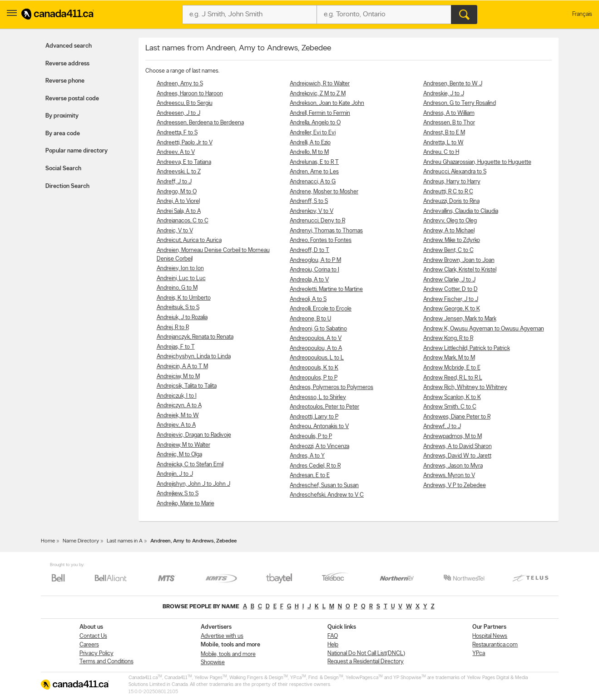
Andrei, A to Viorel (178, 201)
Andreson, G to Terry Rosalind (460, 103)
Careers (89, 645)
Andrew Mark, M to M (449, 358)
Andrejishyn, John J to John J (193, 484)
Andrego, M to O (177, 192)
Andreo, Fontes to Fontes (321, 240)
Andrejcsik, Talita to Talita (187, 386)
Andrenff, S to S (309, 201)
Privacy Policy (97, 653)
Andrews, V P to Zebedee (455, 486)
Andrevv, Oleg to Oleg (450, 221)
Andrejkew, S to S (178, 494)
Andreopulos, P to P (314, 378)
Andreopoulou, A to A (316, 348)
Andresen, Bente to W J (453, 84)
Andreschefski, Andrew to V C (327, 495)
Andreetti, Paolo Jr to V (185, 143)
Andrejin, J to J (175, 474)
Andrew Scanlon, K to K (452, 397)
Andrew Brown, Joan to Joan (459, 260)
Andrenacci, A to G (313, 182)
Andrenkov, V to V (312, 211)
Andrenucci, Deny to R (317, 221)
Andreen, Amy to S (180, 84)
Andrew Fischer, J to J (451, 299)
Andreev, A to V (176, 152)
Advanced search (69, 46)
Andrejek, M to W (178, 416)
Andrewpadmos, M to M (453, 436)
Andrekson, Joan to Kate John (327, 103)
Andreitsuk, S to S (178, 308)
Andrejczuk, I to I (177, 396)
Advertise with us (222, 636)
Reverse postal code (72, 99)
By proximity (62, 116)
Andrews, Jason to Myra (453, 466)
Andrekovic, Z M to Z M (318, 94)
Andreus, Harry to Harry (452, 182)
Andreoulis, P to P (311, 436)
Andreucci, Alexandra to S (455, 172)
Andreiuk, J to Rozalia (182, 318)
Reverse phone (65, 81)
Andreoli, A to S (308, 299)
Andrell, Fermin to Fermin (320, 113)
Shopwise (213, 663)
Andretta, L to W (443, 143)
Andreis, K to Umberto (184, 298)
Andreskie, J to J (444, 94)
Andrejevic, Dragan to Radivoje (194, 435)
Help (333, 645)
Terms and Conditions (106, 662)
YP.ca (479, 653)
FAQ (333, 636)
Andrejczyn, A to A (179, 406)
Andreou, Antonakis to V (319, 426)
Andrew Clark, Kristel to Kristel (460, 270)
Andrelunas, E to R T (314, 162)
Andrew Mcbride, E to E (452, 368)
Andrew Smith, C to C (450, 407)
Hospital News (490, 636)
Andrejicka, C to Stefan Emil (190, 465)
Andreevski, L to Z (179, 172)
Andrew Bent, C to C (448, 250)
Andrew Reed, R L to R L (453, 378)
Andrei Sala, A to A (179, 211)
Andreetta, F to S (177, 133)
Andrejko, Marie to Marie (186, 504)
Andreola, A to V (309, 280)
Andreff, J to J (174, 182)
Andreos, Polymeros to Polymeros (332, 387)
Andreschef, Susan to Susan (324, 486)
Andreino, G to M (177, 288)
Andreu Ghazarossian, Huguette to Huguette (477, 162)
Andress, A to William (449, 113)
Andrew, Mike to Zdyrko (452, 240)
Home (48, 541)
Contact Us (93, 636)
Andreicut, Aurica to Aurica (189, 240)
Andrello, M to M (309, 152)
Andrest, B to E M (444, 133)
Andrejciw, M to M (178, 377)
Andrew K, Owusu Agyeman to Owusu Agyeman (484, 329)
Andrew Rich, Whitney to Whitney (465, 387)
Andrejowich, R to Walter (320, 84)
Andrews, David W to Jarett (457, 456)
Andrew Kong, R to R (448, 338)
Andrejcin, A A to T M (182, 367)
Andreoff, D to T (309, 250)
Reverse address (67, 64)
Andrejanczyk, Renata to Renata (195, 337)
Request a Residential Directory (366, 662)
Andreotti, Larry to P (314, 417)
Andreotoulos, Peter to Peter (324, 407)
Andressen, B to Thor (449, 123)
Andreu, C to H (441, 152)
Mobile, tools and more (228, 654)
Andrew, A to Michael (449, 231)
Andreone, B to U (310, 319)
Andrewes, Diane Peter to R (457, 417)
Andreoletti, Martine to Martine (326, 289)
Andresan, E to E (310, 476)
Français (582, 14)
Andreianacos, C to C (183, 221)
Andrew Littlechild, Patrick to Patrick (467, 348)
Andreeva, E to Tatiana (184, 162)
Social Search (63, 169)
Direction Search (67, 186)
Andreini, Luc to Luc (181, 279)
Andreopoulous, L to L (317, 358)
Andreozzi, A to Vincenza (319, 446)
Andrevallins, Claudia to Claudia (461, 211)
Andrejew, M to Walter (183, 445)
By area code (63, 134)
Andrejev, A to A (176, 425)
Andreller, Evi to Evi (313, 133)
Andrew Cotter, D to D (450, 289)
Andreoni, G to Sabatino (318, 329)
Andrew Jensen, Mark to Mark (460, 319)
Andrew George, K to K (452, 309)
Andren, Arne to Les (314, 172)
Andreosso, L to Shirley (318, 397)
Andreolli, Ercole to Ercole (321, 309)
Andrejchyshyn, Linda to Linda (194, 357)
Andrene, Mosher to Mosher (324, 192)
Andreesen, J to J (178, 113)
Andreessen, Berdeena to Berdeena (200, 123)
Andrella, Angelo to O (315, 123)
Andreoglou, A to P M (315, 260)
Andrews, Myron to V (449, 476)
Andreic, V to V (175, 231)
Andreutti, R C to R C (448, 192)
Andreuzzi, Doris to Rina (451, 201)
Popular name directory (77, 151)
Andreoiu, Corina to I (314, 270)
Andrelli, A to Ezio (310, 143)
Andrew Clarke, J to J (449, 280)
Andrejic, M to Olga (179, 455)
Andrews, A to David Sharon (458, 446)
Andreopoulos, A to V (316, 338)
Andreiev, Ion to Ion (180, 269)
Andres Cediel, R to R (315, 466)
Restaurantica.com (495, 645)
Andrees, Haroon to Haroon (190, 94)
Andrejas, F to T (176, 347)
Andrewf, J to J (442, 426)
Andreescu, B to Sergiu (185, 103)
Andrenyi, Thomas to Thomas (326, 231)
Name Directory (81, 541)
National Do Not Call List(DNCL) (366, 653)
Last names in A (125, 541)
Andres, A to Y (307, 456)
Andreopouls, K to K (314, 368)
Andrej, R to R (173, 328)
